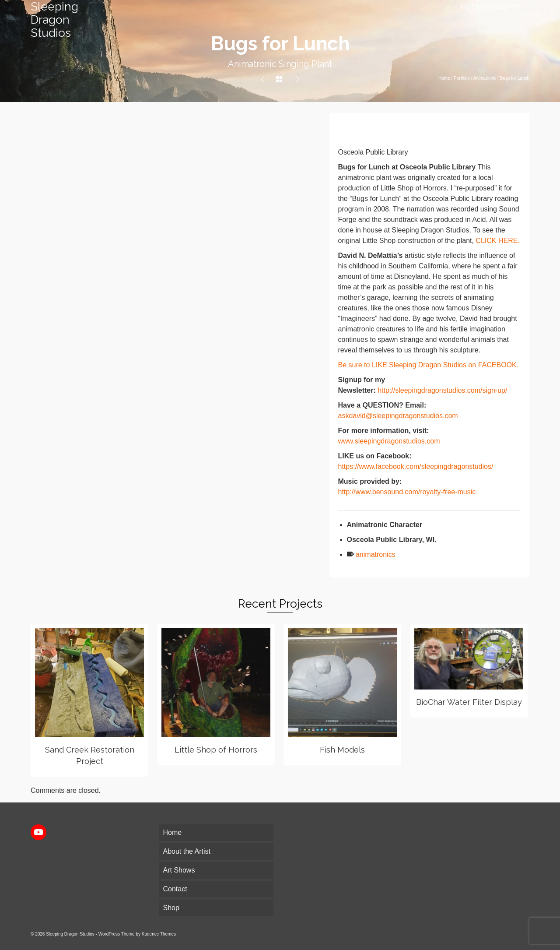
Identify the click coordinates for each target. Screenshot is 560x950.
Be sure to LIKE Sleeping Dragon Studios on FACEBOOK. (429, 365)
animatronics (376, 554)
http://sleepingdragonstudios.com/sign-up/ (442, 390)
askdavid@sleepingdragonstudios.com (398, 416)
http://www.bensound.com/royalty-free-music (407, 492)
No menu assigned (490, 6)
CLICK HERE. (497, 241)
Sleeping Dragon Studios (54, 20)
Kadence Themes (159, 934)
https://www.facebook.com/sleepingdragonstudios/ (416, 466)
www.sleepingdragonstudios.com (389, 441)
